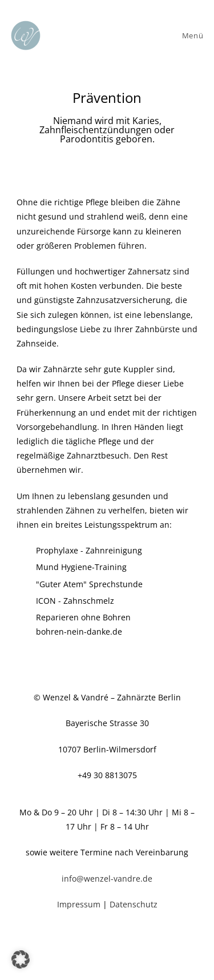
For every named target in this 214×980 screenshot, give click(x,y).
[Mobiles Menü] (191, 35)
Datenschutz (134, 904)
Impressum (80, 904)
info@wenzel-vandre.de (107, 879)
